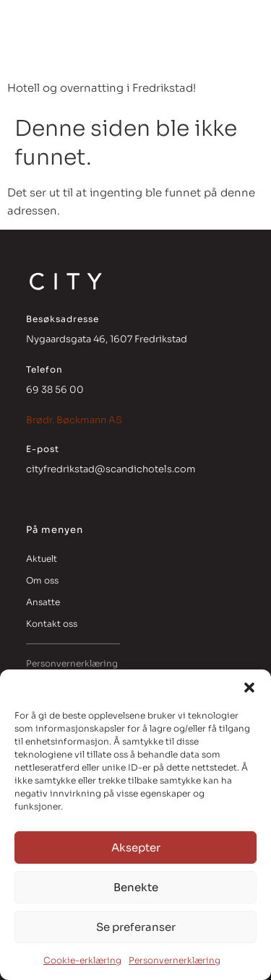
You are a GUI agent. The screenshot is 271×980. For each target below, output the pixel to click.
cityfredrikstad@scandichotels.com (111, 469)
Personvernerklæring (175, 960)
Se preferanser (136, 927)
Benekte (136, 887)
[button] (249, 688)
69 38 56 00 (55, 390)
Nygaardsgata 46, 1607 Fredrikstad (107, 339)
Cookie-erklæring (82, 960)
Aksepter (136, 847)
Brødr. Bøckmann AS (74, 420)
